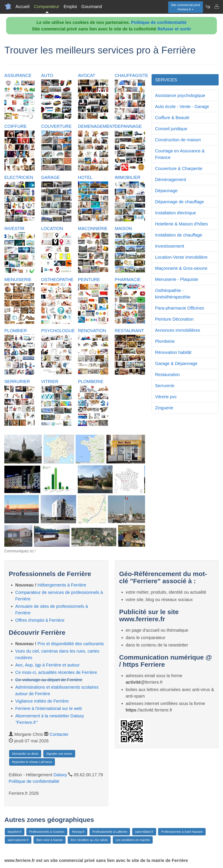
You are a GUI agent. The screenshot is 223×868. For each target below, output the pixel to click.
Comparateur (46, 7)
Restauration (167, 375)
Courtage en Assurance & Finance (180, 154)
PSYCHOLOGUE (58, 331)
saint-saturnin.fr (18, 840)
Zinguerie (164, 408)
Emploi (70, 7)
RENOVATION (92, 331)
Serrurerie (165, 386)
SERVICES (166, 80)
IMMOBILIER (128, 177)
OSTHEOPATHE (57, 280)
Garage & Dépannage (176, 363)
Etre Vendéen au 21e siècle (89, 840)
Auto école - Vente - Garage (182, 107)
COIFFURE (15, 126)
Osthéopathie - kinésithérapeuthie (173, 294)
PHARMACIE (128, 280)
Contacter (59, 734)
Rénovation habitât (173, 352)
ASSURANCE (18, 75)
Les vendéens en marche (133, 840)
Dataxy (60, 775)
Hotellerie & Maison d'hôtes (182, 224)
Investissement (170, 246)
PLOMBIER (16, 331)
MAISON (123, 228)
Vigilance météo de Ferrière (42, 701)
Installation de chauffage (179, 235)
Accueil (22, 7)
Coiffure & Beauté (172, 118)
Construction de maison (178, 140)
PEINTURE (89, 280)
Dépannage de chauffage (179, 202)
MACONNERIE (93, 228)
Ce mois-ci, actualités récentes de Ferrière (56, 672)
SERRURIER (17, 382)
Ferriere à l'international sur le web (49, 708)
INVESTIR (14, 228)
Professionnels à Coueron (47, 832)
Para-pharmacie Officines (180, 308)
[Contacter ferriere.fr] (216, 7)
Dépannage (166, 191)
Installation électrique (176, 213)
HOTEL (85, 177)
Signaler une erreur (59, 754)
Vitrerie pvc (166, 397)
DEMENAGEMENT (97, 126)
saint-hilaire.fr (144, 832)
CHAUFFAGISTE (131, 75)
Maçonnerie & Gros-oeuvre (181, 268)
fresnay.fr (78, 832)
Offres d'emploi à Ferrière (40, 620)
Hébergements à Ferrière (62, 585)
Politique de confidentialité (159, 22)
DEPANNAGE (128, 126)
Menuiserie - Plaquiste (177, 279)
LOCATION (52, 228)
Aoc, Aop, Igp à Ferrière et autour (47, 665)
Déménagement (171, 180)
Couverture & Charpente (179, 168)
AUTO (47, 75)
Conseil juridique (171, 129)
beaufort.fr (15, 832)
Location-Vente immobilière (181, 257)
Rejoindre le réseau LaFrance (32, 762)
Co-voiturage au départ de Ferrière (49, 680)
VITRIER (50, 382)
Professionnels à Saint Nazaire (182, 832)
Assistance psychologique (180, 95)
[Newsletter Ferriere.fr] (208, 7)
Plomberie (165, 341)
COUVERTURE (56, 126)
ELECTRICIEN (19, 177)
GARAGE (51, 177)
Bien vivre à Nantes (50, 840)
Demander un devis (25, 754)
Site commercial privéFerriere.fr (186, 7)
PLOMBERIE (91, 382)
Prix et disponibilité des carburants (71, 644)
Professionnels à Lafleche (110, 832)
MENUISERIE (18, 280)
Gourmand (92, 7)
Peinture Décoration (174, 319)
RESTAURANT (129, 331)
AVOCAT (87, 75)
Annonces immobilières (178, 330)
